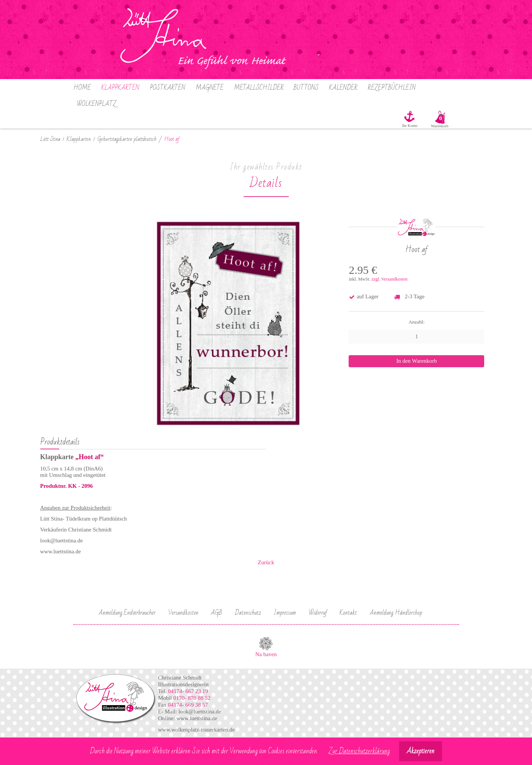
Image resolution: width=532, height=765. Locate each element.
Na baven (266, 654)
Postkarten (168, 88)
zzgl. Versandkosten (389, 279)
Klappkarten (120, 88)
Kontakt (348, 613)
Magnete (210, 88)
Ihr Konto (410, 126)
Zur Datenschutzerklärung (359, 751)
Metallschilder (259, 88)
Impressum (285, 613)
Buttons (306, 88)
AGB (216, 613)
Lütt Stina (50, 139)
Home (82, 88)
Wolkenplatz (97, 104)
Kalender (343, 88)
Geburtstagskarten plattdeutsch (127, 139)
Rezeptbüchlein (392, 88)
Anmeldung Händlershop (396, 613)
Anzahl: (417, 322)
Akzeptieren (421, 751)
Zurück (266, 562)
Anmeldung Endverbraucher (127, 613)
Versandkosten (183, 613)
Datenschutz (248, 613)
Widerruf (318, 613)
